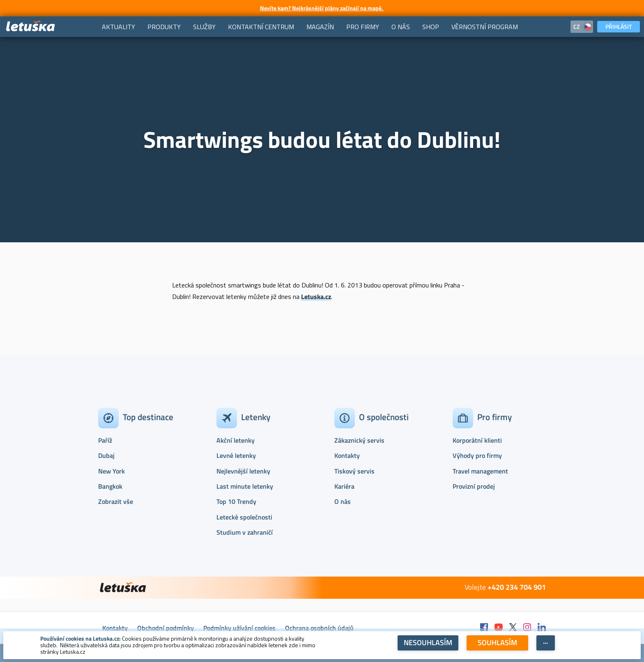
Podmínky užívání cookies (239, 628)
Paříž (105, 440)
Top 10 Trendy (236, 501)
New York (112, 471)
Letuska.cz (316, 297)
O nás (343, 501)
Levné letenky (236, 455)
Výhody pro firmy (477, 455)
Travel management (480, 471)
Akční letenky (236, 440)
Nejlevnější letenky (243, 471)
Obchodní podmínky (166, 628)
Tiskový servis (354, 471)
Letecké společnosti (244, 517)
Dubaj (106, 455)
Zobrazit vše (116, 501)
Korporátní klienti (477, 440)
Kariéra (344, 486)
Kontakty (347, 455)
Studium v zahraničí (245, 532)
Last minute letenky (245, 486)
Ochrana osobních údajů (319, 628)
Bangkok (110, 486)
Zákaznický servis (359, 440)
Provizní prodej (474, 486)
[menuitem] (118, 27)
